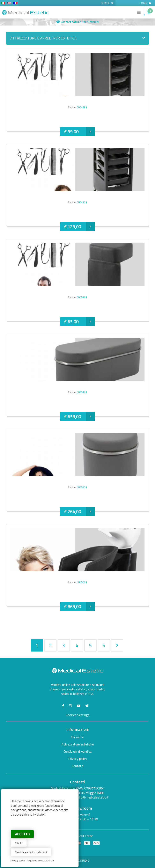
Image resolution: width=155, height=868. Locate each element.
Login (145, 3)
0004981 (82, 107)
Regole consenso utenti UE (40, 861)
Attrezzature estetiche (78, 744)
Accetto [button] (22, 834)
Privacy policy (18, 861)
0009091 (82, 582)
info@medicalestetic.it (93, 797)
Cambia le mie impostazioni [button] (31, 852)
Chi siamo (77, 737)
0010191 (82, 392)
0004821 (82, 202)
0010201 (82, 487)
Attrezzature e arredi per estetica (77, 38)
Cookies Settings (78, 715)
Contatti (78, 766)
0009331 (82, 297)
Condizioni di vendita (77, 751)
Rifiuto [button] (19, 843)
